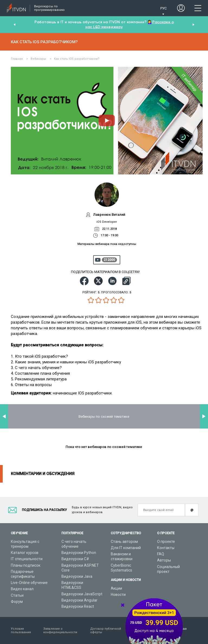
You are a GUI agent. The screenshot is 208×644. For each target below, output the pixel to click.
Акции (116, 588)
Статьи (17, 595)
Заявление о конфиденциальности (60, 630)
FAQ (161, 554)
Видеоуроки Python (79, 553)
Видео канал (22, 589)
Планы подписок (26, 565)
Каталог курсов (25, 553)
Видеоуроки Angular (79, 600)
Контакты (166, 548)
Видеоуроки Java (77, 576)
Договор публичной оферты (106, 630)
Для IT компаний (126, 548)
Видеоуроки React (78, 606)
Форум (17, 602)
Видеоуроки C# (75, 559)
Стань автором (124, 542)
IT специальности (27, 559)
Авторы (164, 560)
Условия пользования (21, 630)
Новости (118, 595)
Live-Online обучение (29, 583)
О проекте (166, 542)
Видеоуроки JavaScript (82, 594)
